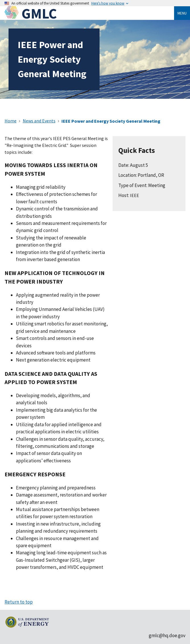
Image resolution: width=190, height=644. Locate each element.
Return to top (19, 602)
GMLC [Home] (39, 14)
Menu (182, 13)
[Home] (13, 14)
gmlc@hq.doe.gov (167, 635)
